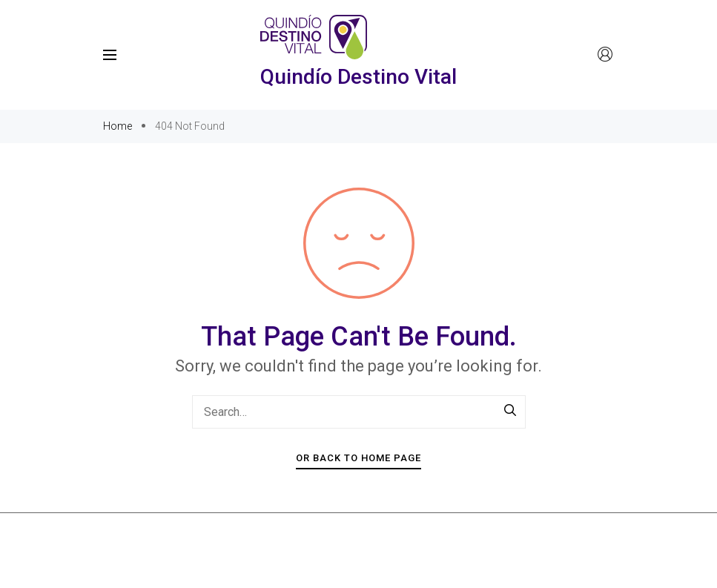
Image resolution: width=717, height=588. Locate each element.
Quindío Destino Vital (358, 77)
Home (119, 126)
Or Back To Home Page (358, 458)
